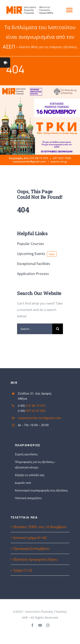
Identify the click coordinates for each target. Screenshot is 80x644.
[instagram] (48, 625)
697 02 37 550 (35, 411)
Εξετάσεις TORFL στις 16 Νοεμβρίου (40, 527)
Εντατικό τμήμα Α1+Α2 (30, 538)
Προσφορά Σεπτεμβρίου (31, 548)
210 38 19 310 (35, 406)
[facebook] (32, 625)
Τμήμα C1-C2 (23, 570)
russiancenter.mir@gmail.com (39, 418)
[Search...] (35, 329)
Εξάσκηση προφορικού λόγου (35, 559)
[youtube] (40, 625)
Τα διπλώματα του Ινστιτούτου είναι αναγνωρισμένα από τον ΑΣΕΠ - (40, 37)
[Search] (58, 329)
